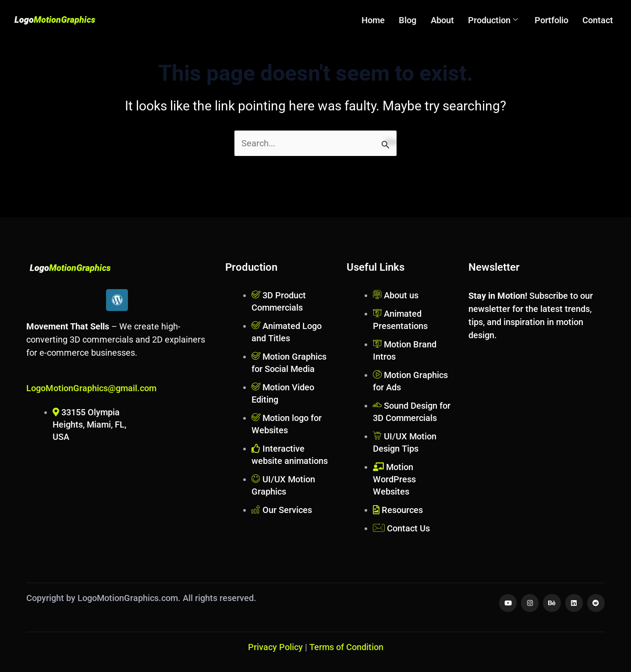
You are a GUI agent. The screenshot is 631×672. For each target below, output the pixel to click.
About (445, 20)
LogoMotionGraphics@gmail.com (91, 388)
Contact (598, 20)
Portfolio (553, 20)
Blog (412, 20)
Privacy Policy (275, 647)
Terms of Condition (346, 647)
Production (495, 20)
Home (378, 20)
